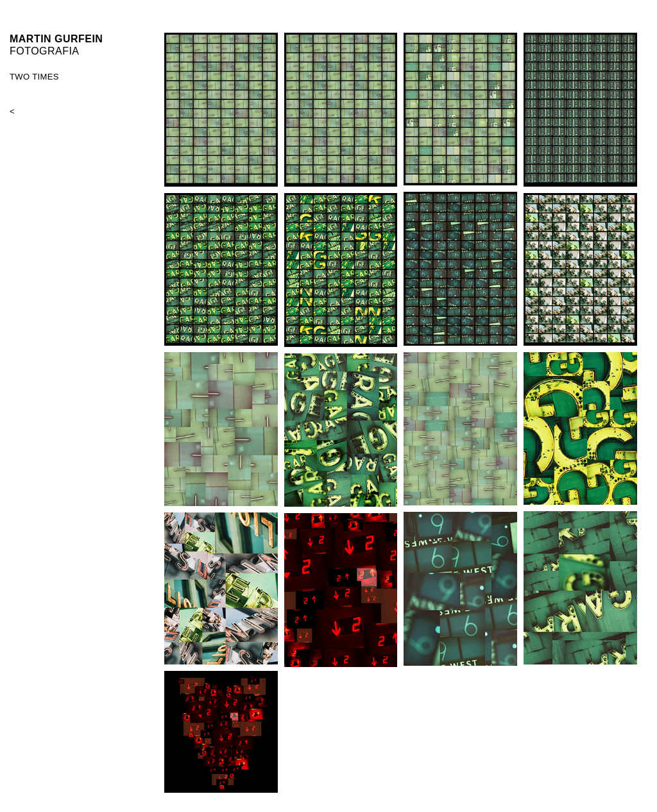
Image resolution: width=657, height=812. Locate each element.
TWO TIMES (34, 77)
